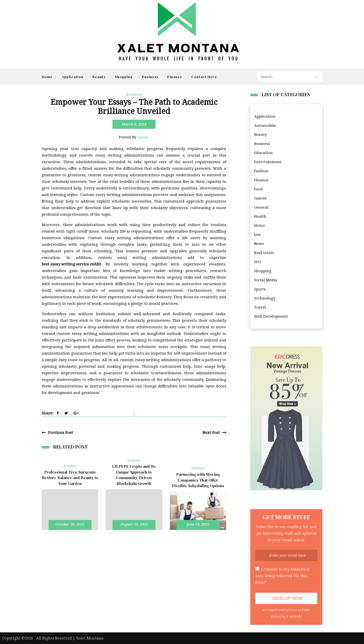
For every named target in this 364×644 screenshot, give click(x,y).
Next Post (211, 433)
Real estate (264, 253)
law (257, 235)
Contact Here (204, 77)
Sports (260, 289)
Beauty (99, 77)
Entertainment (268, 162)
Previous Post (61, 433)
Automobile (265, 126)
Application (73, 77)
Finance (175, 77)
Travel (260, 307)
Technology (265, 298)
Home (47, 77)
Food (258, 189)
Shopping (124, 77)
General (261, 207)
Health (260, 216)
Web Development (271, 316)
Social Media (266, 280)
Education (263, 153)
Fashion (261, 171)
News (259, 244)
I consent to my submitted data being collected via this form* (282, 576)
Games (260, 198)
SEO (258, 262)
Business (150, 77)
